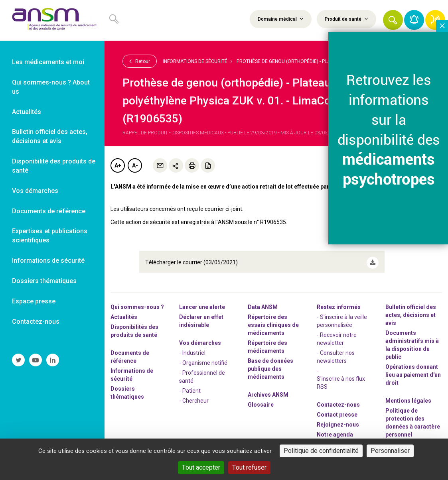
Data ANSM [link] (263, 303)
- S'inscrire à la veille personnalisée (342, 317)
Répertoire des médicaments (267, 342)
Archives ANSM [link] (268, 390)
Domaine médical (281, 19)
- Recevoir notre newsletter (337, 334)
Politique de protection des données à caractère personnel (413, 418)
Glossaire (261, 400)
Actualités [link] (27, 112)
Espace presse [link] (34, 301)
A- (135, 165)
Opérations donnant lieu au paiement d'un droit (413, 370)
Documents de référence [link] (49, 211)
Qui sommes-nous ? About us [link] (51, 87)
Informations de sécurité (195, 61)
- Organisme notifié (203, 358)
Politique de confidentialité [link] (321, 451)
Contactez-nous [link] (36, 322)
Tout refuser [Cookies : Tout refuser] (249, 467)
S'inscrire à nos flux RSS (341, 378)
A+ (118, 165)
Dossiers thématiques (127, 388)
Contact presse (337, 410)
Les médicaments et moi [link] (48, 62)
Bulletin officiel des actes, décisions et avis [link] (50, 136)
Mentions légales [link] (408, 396)
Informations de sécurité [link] (48, 261)
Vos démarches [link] (35, 191)
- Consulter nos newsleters (336, 352)
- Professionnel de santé (202, 372)
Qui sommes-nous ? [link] (137, 303)
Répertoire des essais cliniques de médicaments (273, 321)
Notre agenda (335, 430)
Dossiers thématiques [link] (44, 281)
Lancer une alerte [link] (202, 303)
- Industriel (192, 348)
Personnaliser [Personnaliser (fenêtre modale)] (390, 451)
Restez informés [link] (339, 303)
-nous (338, 420)
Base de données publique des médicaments (270, 364)
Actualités (124, 313)
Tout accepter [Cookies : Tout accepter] (201, 467)
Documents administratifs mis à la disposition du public (412, 340)
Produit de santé (346, 19)
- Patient (190, 386)
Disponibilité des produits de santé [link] (54, 166)
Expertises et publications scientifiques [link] (50, 236)
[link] (52, 20)
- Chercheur (194, 396)
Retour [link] (140, 61)
